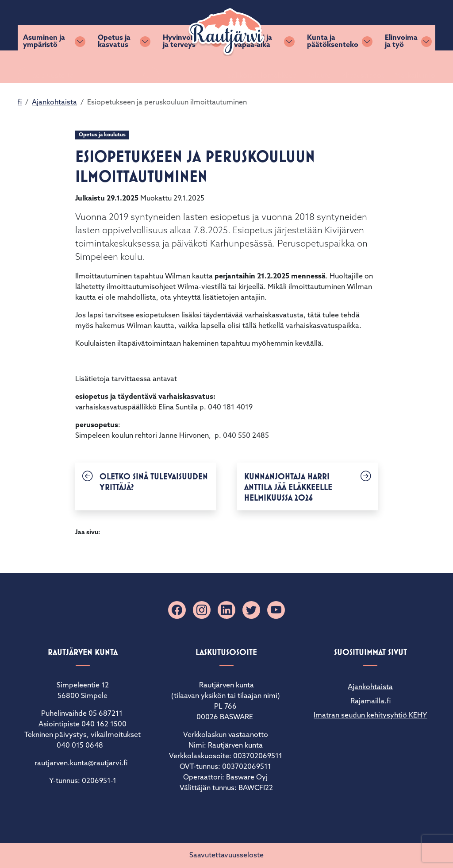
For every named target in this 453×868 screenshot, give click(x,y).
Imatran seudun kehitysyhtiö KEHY (370, 716)
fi (20, 103)
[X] (251, 610)
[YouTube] (276, 610)
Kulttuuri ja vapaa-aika (253, 67)
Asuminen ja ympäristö (44, 67)
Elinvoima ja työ (401, 67)
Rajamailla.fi (370, 702)
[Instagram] (202, 610)
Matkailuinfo (404, 25)
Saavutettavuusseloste (226, 856)
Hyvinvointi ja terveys (182, 67)
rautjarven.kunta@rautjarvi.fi (83, 764)
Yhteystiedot (352, 25)
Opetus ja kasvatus (114, 67)
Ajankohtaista (54, 103)
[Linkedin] (226, 610)
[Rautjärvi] (226, 32)
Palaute (308, 25)
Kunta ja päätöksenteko (333, 67)
